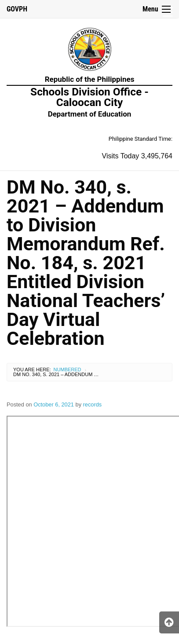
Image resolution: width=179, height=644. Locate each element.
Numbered (68, 370)
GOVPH (17, 9)
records (93, 404)
